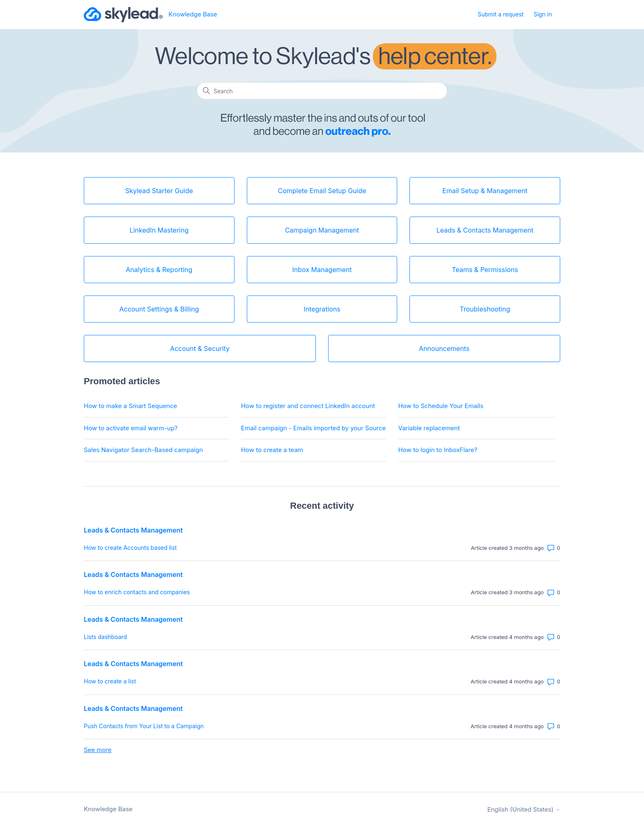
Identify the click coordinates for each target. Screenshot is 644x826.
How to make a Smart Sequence (130, 406)
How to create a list (110, 681)
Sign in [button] (543, 14)
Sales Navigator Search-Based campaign (143, 450)
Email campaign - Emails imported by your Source (313, 428)
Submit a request (501, 14)
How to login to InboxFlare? (438, 450)
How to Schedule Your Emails (441, 406)
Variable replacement (429, 428)
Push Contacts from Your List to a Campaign (144, 726)
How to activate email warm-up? (131, 428)
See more (98, 750)
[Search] (322, 91)
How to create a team (272, 450)
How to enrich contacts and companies (137, 592)
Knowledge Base (108, 809)
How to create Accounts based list (130, 548)
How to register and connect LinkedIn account (308, 406)
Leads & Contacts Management (133, 530)
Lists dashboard (105, 637)
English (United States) (524, 809)
